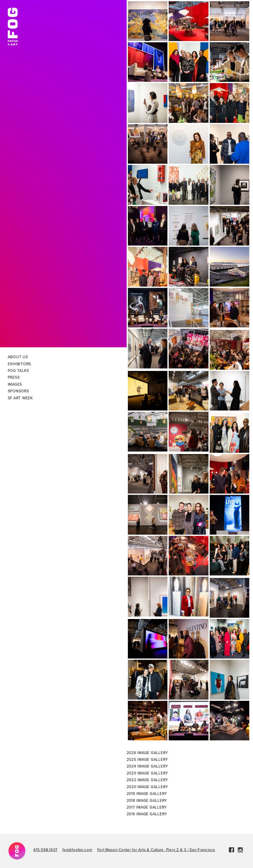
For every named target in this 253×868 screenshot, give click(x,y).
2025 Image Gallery (148, 760)
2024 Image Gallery (148, 766)
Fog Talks (18, 371)
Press (14, 377)
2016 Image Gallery (147, 814)
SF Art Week (20, 398)
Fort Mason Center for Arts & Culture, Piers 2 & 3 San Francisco (156, 850)
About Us (18, 357)
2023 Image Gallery (148, 773)
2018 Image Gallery (147, 801)
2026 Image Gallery (148, 753)
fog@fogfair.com (77, 850)
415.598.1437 (45, 850)
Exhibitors (20, 364)
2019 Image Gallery (147, 794)
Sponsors (18, 391)
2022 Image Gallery (148, 780)
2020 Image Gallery (148, 787)
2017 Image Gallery (147, 807)
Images (15, 384)
